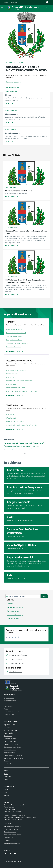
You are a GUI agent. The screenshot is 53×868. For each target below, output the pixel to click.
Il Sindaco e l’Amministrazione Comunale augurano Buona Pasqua (26, 232)
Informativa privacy (10, 837)
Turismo (6, 761)
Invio (44, 596)
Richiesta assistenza (10, 832)
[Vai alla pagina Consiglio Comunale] (12, 141)
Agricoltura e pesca (10, 725)
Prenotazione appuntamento (12, 826)
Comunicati (7, 777)
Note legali (7, 840)
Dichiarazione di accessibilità (12, 843)
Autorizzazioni (8, 736)
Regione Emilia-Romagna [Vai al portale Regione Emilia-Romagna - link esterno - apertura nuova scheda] (11, 2)
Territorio (7, 795)
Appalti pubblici (8, 733)
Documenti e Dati (9, 715)
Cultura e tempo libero (11, 741)
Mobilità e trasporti (10, 753)
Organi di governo (9, 698)
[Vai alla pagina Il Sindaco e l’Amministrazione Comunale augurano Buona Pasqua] (11, 245)
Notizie (6, 774)
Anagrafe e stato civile (11, 730)
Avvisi (6, 779)
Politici (6, 709)
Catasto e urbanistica (10, 739)
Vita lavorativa (8, 764)
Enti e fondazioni (9, 706)
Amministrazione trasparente (13, 835)
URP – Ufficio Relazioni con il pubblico (15, 815)
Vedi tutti (26, 454)
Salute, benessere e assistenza (13, 755)
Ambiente (7, 727)
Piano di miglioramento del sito (13, 861)
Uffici (6, 703)
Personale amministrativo (12, 712)
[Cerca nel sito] (47, 8)
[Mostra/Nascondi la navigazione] (2, 8)
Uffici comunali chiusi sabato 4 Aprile (18, 191)
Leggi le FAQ (8, 824)
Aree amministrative (10, 701)
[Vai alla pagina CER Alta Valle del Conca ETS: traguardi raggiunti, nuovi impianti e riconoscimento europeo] (11, 294)
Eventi (6, 792)
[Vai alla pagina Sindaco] (12, 103)
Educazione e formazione (11, 744)
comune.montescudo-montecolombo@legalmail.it (22, 817)
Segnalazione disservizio (11, 829)
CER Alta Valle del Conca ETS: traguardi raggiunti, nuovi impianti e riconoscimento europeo (25, 281)
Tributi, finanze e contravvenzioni (14, 758)
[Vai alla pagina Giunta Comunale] (12, 122)
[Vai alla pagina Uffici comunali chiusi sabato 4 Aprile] (11, 196)
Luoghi (6, 790)
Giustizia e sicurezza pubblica (12, 747)
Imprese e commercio (10, 750)
